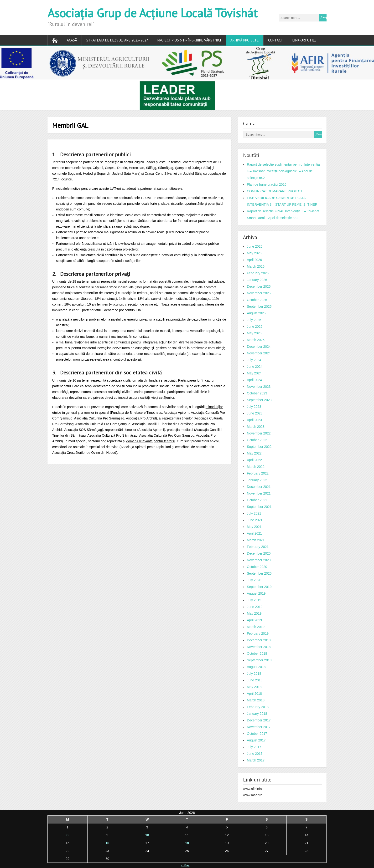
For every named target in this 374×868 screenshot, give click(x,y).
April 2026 (254, 260)
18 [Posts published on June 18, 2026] (187, 843)
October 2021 (257, 500)
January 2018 (257, 714)
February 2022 (258, 473)
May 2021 (254, 527)
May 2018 (254, 687)
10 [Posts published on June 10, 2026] (147, 835)
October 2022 (257, 440)
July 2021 (254, 513)
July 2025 (254, 320)
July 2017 (254, 747)
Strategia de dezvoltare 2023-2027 (117, 40)
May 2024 (254, 373)
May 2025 (254, 333)
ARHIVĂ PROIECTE (245, 40)
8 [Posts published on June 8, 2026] (68, 835)
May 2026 (254, 253)
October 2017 (257, 734)
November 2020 (259, 560)
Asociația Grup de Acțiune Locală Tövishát (153, 13)
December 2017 (259, 720)
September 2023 (259, 400)
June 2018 (255, 680)
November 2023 (259, 387)
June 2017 (255, 754)
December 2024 (259, 347)
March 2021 (256, 540)
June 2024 (255, 367)
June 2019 (255, 607)
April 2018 (254, 694)
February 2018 (258, 707)
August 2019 (256, 593)
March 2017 (256, 760)
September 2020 (259, 573)
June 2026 (255, 246)
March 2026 (256, 266)
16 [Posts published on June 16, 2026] (107, 843)
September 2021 (259, 507)
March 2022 (256, 467)
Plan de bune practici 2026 (267, 184)
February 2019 (258, 633)
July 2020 (254, 580)
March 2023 (256, 427)
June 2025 (255, 327)
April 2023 (254, 420)
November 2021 (259, 493)
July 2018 (254, 674)
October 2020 (257, 567)
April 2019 (254, 620)
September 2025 (259, 306)
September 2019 (259, 587)
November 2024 (259, 353)
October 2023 (257, 393)
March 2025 (256, 340)
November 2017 (259, 727)
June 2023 (255, 413)
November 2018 (259, 647)
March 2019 (256, 627)
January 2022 (257, 480)
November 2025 (259, 293)
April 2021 (254, 533)
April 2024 (254, 380)
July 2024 (254, 360)
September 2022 (259, 447)
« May (185, 865)
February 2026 (258, 273)
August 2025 (256, 313)
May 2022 (254, 453)
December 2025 (259, 286)
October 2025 (257, 300)
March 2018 (256, 700)
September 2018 (259, 660)
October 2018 (257, 654)
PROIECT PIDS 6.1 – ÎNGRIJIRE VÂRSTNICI (189, 40)
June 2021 (255, 520)
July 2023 (254, 407)
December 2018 (259, 640)
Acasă (72, 40)
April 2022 (254, 460)
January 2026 (257, 280)
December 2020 (259, 553)
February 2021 (258, 547)
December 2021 (259, 487)
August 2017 (256, 740)
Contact (276, 40)
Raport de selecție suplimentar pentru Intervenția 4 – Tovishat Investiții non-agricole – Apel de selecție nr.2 (283, 171)
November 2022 (259, 433)
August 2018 (256, 667)
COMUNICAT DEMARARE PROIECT (275, 191)
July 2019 (254, 600)
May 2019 (254, 613)
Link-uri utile (304, 40)
